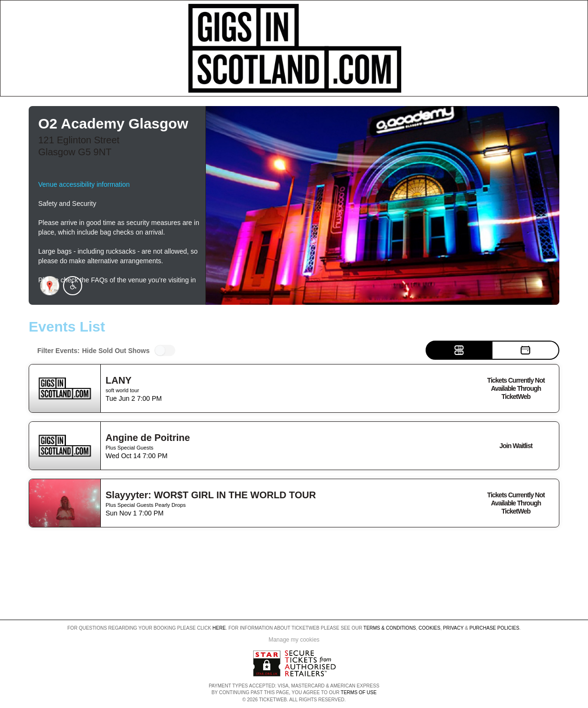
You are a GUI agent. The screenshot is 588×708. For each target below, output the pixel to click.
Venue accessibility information (84, 184)
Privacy (454, 628)
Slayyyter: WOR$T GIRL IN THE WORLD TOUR (211, 495)
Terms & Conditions (390, 628)
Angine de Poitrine (148, 438)
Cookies (429, 628)
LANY (118, 380)
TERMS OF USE (358, 692)
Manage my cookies (294, 640)
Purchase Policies (494, 628)
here (219, 628)
